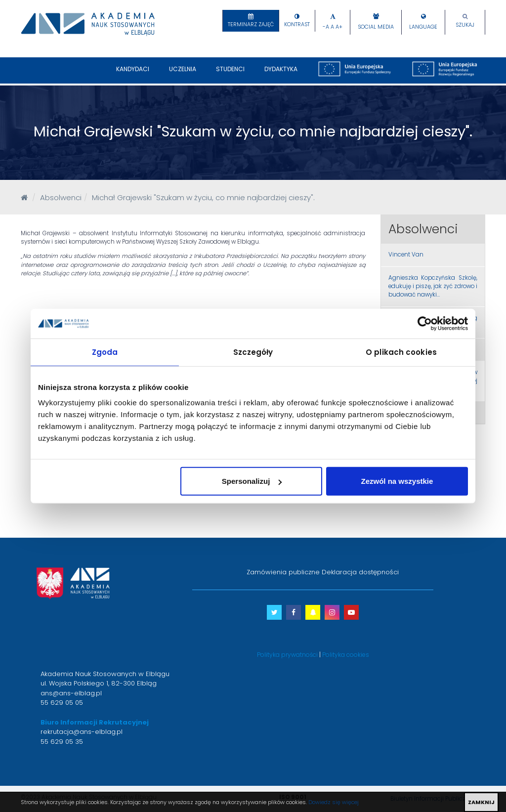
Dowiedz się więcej (334, 802)
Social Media (376, 27)
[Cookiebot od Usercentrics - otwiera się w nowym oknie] (425, 323)
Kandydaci (133, 74)
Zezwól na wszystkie (397, 481)
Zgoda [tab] (105, 352)
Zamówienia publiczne (283, 572)
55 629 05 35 (62, 742)
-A (326, 27)
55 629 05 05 (62, 703)
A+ (339, 27)
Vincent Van (406, 255)
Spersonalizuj (252, 481)
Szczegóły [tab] (253, 352)
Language (423, 27)
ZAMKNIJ (481, 802)
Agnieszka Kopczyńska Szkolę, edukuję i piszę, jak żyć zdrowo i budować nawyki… (433, 286)
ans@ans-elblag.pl (71, 693)
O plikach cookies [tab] (401, 352)
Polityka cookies (346, 655)
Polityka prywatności (287, 655)
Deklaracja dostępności (360, 572)
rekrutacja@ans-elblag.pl (82, 732)
